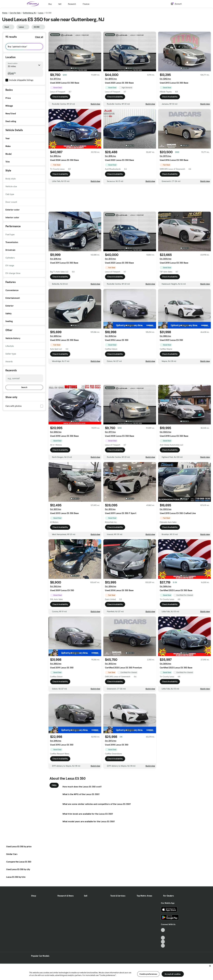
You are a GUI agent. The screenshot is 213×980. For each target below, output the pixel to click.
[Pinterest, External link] (163, 946)
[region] (106, 972)
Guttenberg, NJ (29, 13)
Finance (86, 4)
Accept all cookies (173, 974)
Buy (50, 4)
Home (5, 13)
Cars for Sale (15, 13)
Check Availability (60, 97)
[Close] (210, 966)
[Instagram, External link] (163, 942)
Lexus (41, 13)
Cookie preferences (148, 974)
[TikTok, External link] (163, 930)
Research (72, 4)
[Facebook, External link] (163, 934)
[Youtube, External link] (163, 938)
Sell (60, 4)
